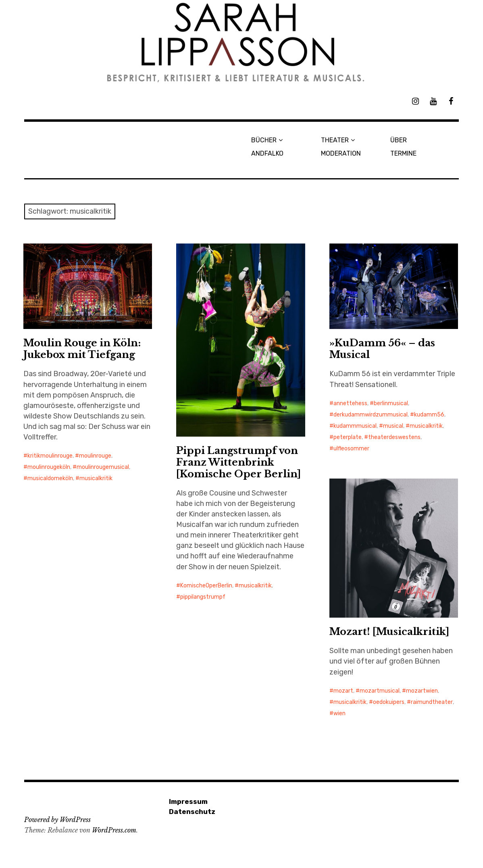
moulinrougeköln (49, 467)
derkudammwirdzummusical (371, 415)
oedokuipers (389, 702)
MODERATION (341, 153)
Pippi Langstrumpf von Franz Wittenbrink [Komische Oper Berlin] (238, 462)
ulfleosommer (351, 449)
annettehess (350, 403)
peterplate (348, 437)
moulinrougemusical (103, 467)
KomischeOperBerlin (206, 586)
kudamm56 (429, 415)
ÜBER (399, 140)
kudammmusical (355, 426)
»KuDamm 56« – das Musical (382, 349)
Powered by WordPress (57, 820)
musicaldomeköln (50, 478)
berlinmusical (391, 403)
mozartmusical (380, 691)
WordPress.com (114, 830)
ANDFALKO (267, 153)
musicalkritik (96, 478)
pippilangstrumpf (203, 597)
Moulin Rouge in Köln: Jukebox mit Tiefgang (82, 349)
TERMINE (403, 153)
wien (339, 713)
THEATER (335, 140)
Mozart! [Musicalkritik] (389, 632)
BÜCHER (264, 140)
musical (393, 426)
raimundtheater (432, 702)
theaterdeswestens (394, 437)
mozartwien (422, 691)
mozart (343, 691)
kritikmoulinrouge (50, 456)
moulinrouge (95, 456)
